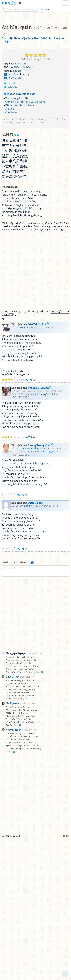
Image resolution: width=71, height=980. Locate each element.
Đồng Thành (36, 644)
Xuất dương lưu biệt (17, 169)
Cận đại (17, 142)
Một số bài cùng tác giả (20, 165)
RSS (66, 977)
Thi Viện (9, 3)
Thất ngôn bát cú (24, 138)
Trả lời (11, 154)
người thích (12, 148)
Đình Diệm (12, 818)
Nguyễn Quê (13, 871)
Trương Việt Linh (39, 529)
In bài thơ (13, 158)
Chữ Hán (21, 135)
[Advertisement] (35, 53)
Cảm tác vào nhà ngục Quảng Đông (25, 172)
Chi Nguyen (12, 845)
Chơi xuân (11, 183)
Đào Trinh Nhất (38, 466)
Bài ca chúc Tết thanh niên (20, 176)
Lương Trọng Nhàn (41, 587)
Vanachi (18, 190)
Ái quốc (10, 179)
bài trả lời (11, 145)
